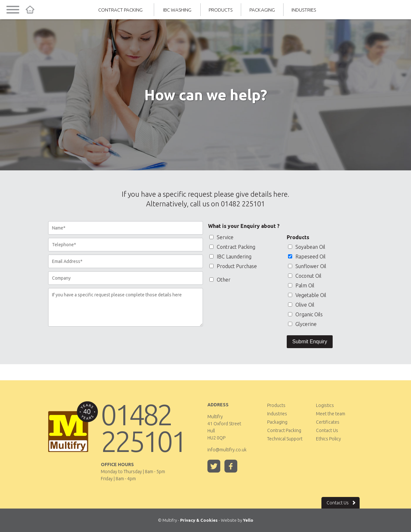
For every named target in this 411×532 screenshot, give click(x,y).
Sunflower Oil (307, 266)
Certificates (328, 422)
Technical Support (285, 439)
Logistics (325, 405)
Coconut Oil (305, 276)
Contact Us (327, 430)
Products (221, 10)
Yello (248, 520)
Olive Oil (301, 305)
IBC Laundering (230, 257)
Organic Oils (305, 314)
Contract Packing (120, 10)
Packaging (262, 10)
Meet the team (331, 414)
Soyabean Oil (307, 247)
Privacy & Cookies (199, 520)
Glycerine (302, 324)
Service (221, 237)
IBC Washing (177, 10)
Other (220, 280)
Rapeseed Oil (307, 257)
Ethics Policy (328, 439)
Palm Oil (301, 285)
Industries (304, 10)
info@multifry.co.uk (227, 450)
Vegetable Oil (307, 295)
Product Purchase (233, 266)
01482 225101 (143, 428)
